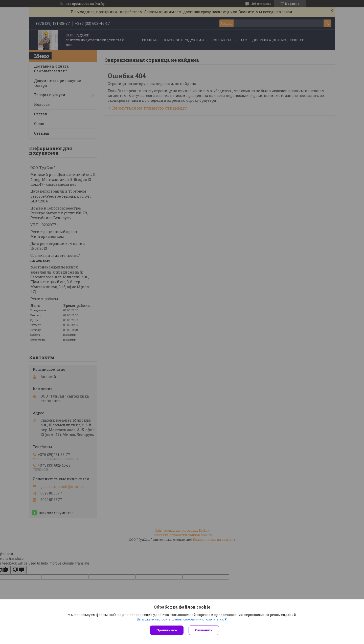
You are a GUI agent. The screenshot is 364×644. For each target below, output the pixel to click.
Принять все (167, 630)
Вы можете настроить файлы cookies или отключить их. (180, 619)
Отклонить (204, 630)
